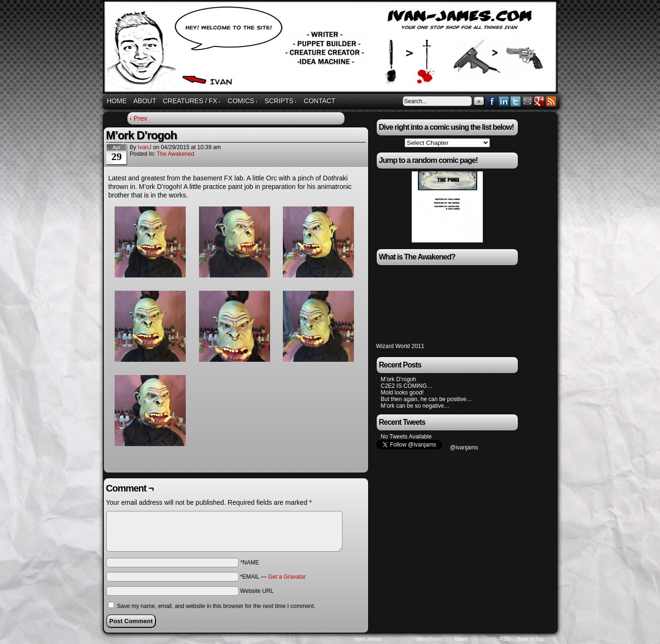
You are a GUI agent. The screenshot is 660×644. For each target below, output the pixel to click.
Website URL (257, 591)
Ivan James (368, 639)
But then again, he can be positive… (427, 399)
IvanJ (145, 147)
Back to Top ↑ (533, 639)
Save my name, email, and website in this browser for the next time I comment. (216, 606)
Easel (461, 639)
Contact (320, 101)
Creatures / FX (192, 101)
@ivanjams (464, 447)
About (145, 101)
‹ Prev (139, 118)
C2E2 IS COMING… (407, 386)
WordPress (430, 639)
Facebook (492, 101)
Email (528, 101)
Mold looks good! (402, 393)
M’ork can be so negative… (415, 406)
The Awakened (176, 154)
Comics (243, 101)
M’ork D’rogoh (399, 379)
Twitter (516, 101)
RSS (551, 101)
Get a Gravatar (287, 577)
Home (117, 101)
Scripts (281, 101)
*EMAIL (273, 577)
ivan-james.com (332, 48)
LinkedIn (504, 101)
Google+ (539, 101)
